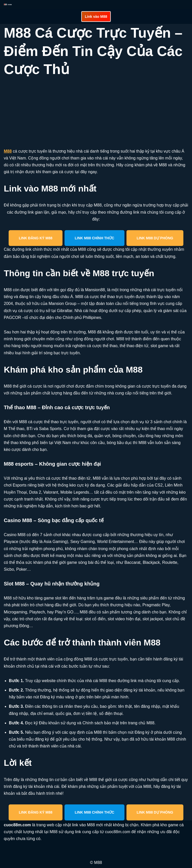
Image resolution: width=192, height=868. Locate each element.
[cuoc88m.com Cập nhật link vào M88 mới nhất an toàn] (8, 5)
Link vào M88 (96, 17)
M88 (8, 151)
